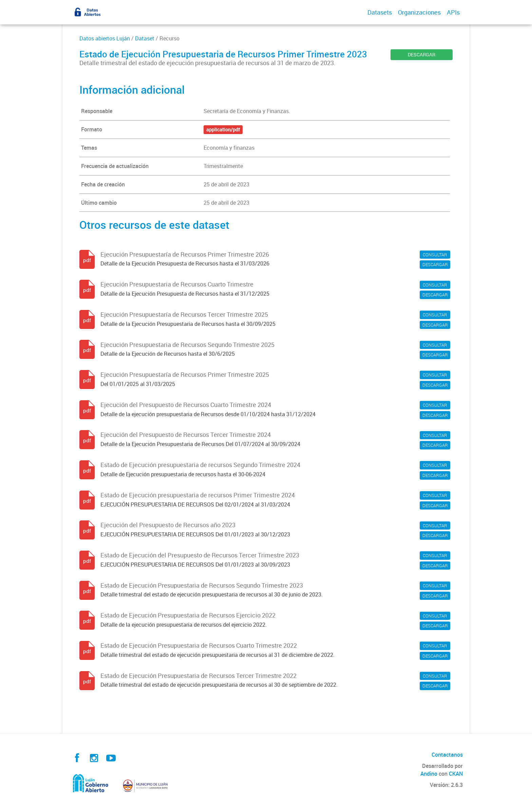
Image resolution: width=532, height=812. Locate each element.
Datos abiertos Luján (105, 38)
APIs (453, 12)
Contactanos (447, 755)
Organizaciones (419, 12)
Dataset (145, 38)
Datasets (380, 12)
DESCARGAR (422, 54)
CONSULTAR (435, 255)
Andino (429, 774)
